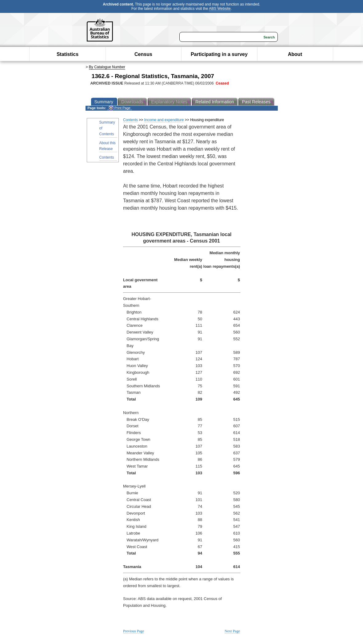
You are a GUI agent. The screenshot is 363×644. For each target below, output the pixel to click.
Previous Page (134, 631)
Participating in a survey (219, 54)
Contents (107, 157)
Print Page (120, 108)
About (295, 54)
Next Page (232, 631)
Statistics (68, 54)
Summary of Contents (107, 128)
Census (143, 54)
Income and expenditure (164, 120)
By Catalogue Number (107, 67)
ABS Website (220, 9)
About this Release (108, 146)
